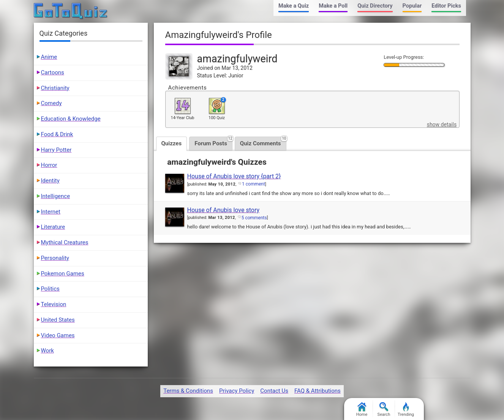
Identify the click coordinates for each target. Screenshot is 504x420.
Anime (49, 57)
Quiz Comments (263, 142)
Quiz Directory (375, 6)
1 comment (254, 184)
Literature (53, 227)
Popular (412, 6)
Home (362, 410)
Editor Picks (446, 6)
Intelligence (56, 196)
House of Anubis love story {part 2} (234, 176)
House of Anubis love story (224, 210)
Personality (55, 258)
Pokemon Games (63, 274)
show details (442, 124)
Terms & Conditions (188, 391)
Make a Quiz (294, 6)
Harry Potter (56, 150)
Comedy (51, 103)
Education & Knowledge (71, 119)
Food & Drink (57, 134)
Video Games (58, 335)
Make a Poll (333, 6)
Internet (51, 212)
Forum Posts (213, 142)
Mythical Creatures (65, 242)
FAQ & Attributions (318, 391)
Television (54, 304)
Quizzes (172, 143)
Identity (50, 181)
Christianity (55, 88)
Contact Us (274, 391)
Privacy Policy (237, 391)
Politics (50, 289)
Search (384, 410)
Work (47, 351)
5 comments (254, 218)
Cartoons (53, 72)
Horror (49, 165)
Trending (406, 410)
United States (58, 320)
